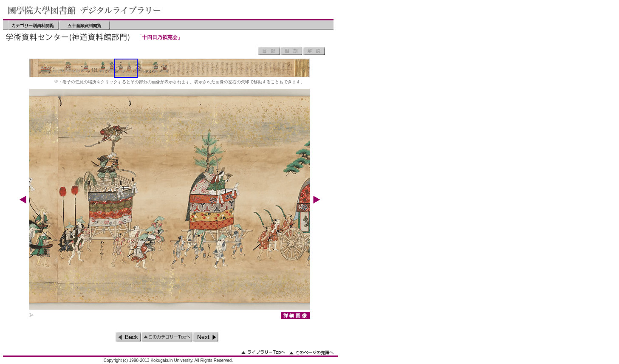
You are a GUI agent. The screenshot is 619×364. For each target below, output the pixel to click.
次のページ (206, 337)
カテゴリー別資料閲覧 (33, 25)
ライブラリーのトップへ (263, 352)
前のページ (128, 337)
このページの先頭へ (311, 352)
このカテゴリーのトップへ (167, 337)
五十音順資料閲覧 (85, 25)
